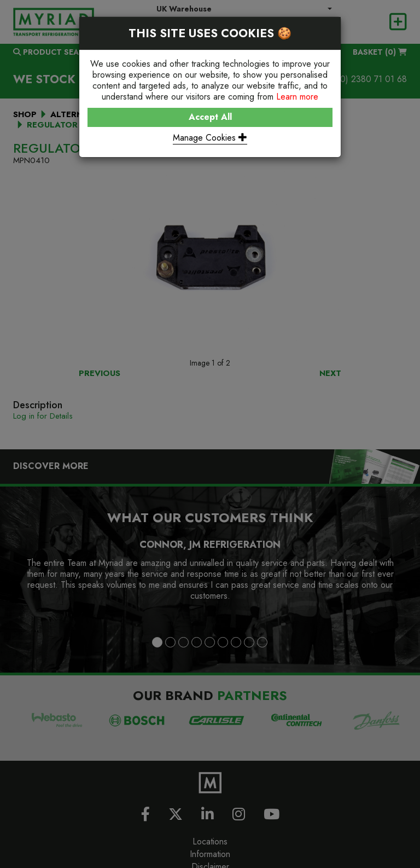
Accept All (210, 117)
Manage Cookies (210, 138)
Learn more (297, 97)
